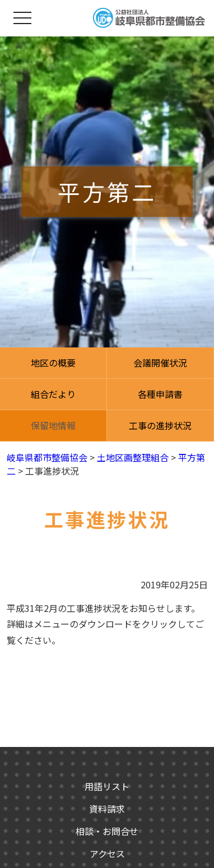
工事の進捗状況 (160, 425)
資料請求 (107, 809)
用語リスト (107, 786)
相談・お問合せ (107, 831)
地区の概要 (53, 363)
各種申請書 (160, 394)
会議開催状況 (160, 363)
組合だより (53, 394)
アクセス (107, 853)
